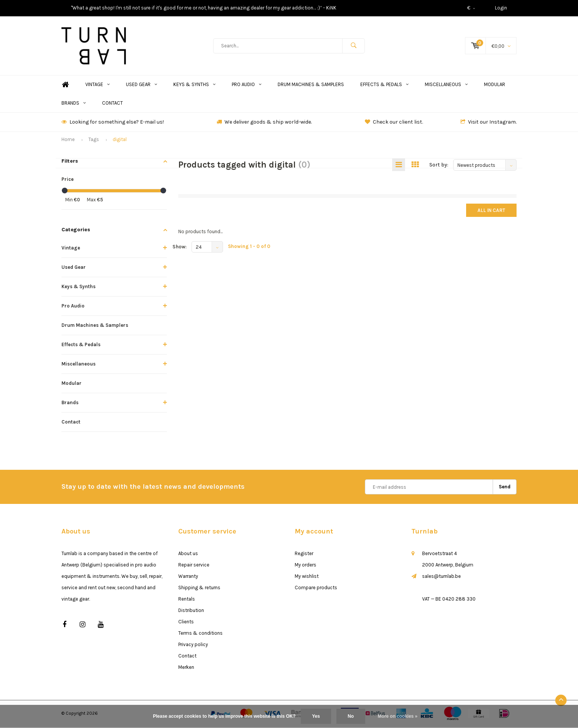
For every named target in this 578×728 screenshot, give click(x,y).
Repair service (194, 566)
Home (65, 86)
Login (501, 8)
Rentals (187, 600)
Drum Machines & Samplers (311, 86)
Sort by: (439, 166)
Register (304, 555)
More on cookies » (398, 716)
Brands (74, 104)
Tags (94, 141)
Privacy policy (193, 646)
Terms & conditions (200, 635)
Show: (180, 249)
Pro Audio (247, 86)
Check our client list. (394, 123)
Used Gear (141, 86)
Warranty (188, 578)
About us (188, 555)
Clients (186, 623)
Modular (495, 86)
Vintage (97, 86)
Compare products (316, 589)
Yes (316, 716)
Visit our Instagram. (488, 123)
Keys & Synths (194, 86)
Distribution (191, 612)
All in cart (491, 212)
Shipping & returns (199, 589)
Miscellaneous (446, 86)
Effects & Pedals (384, 86)
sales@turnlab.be (441, 578)
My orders (305, 566)
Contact (112, 104)
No (351, 716)
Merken (186, 669)
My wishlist (307, 578)
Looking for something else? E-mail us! (113, 123)
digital (120, 141)
